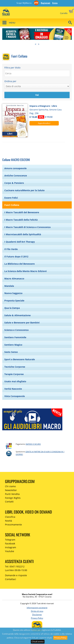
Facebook (10, 543)
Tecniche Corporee (15, 367)
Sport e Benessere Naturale (20, 359)
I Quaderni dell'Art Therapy (20, 242)
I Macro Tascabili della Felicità (21, 220)
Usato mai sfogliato (15, 381)
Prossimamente (13, 525)
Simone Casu (55, 110)
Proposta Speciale (14, 301)
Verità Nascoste (13, 389)
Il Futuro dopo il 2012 (16, 257)
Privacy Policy (60, 638)
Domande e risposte (16, 575)
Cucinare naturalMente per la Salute (24, 190)
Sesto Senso (11, 352)
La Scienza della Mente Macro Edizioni (26, 271)
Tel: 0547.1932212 (15, 566)
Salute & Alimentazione (17, 315)
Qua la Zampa (12, 308)
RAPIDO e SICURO (33, 444)
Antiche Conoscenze (16, 176)
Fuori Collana (12, 205)
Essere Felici (11, 198)
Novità (9, 521)
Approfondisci (44, 123)
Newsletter (11, 490)
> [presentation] (39, 44)
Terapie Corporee (14, 374)
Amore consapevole (15, 168)
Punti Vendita (12, 494)
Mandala (9, 286)
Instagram (11, 547)
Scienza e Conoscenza (16, 330)
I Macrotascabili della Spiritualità (23, 234)
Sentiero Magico (13, 345)
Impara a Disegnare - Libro (43, 106)
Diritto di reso (37, 611)
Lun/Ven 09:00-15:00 (16, 570)
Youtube (10, 551)
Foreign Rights (13, 498)
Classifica (10, 517)
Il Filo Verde (11, 249)
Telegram (10, 540)
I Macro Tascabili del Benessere (22, 212)
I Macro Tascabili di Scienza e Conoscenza (27, 227)
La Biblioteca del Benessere (20, 264)
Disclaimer (37, 615)
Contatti (9, 502)
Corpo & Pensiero (14, 183)
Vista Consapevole (15, 396)
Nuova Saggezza (13, 293)
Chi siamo (10, 486)
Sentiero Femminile (15, 337)
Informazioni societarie (37, 608)
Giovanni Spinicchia (39, 110)
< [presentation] (36, 44)
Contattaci (11, 579)
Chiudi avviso (38, 642)
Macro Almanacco (14, 279)
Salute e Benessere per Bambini (22, 323)
